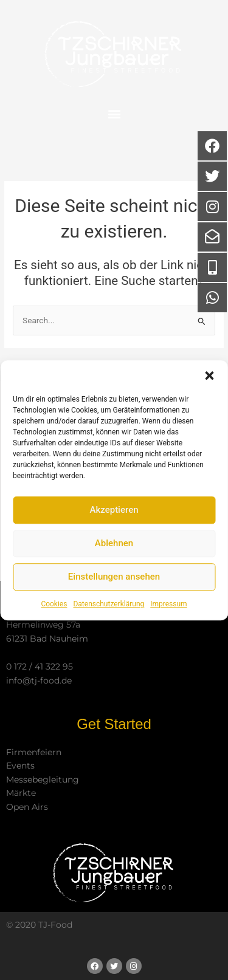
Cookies (54, 604)
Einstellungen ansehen (114, 577)
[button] (209, 375)
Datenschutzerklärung (109, 604)
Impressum (168, 604)
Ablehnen (114, 543)
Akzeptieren (114, 510)
